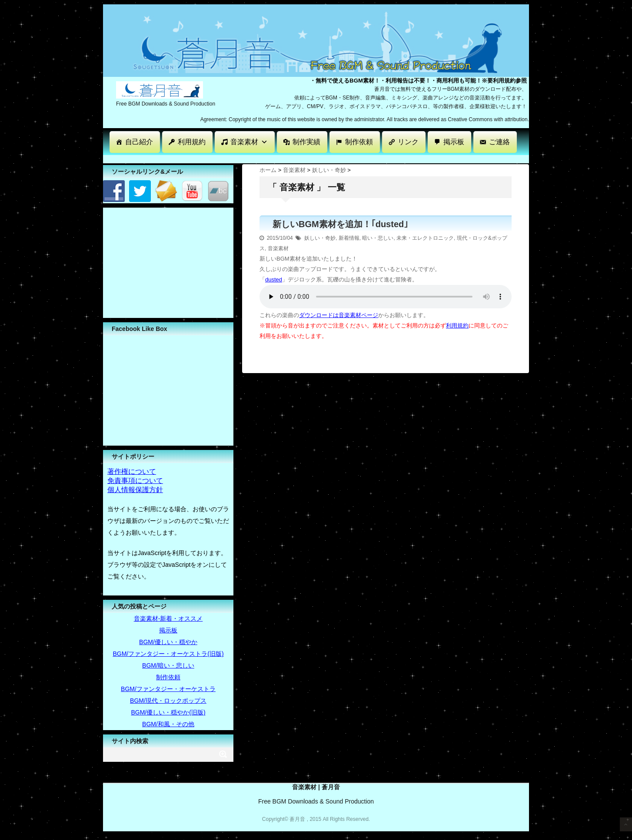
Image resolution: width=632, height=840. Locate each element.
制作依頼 (359, 142)
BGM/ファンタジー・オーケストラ (168, 689)
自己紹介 (139, 142)
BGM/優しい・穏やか (168, 642)
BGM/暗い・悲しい (168, 665)
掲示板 (454, 142)
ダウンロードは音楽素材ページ (339, 315)
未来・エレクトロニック (425, 238)
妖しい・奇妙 (320, 238)
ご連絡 (499, 142)
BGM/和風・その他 (168, 724)
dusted (274, 279)
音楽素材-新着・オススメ (168, 618)
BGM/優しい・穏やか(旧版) (168, 712)
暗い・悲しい (378, 238)
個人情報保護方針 (135, 490)
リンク (408, 142)
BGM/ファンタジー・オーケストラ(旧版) (168, 654)
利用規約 (192, 142)
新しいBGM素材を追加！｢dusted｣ (340, 224)
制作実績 (306, 142)
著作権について (132, 471)
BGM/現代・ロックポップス (168, 701)
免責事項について (135, 481)
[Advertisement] (261, 158)
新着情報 (349, 238)
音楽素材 (249, 142)
